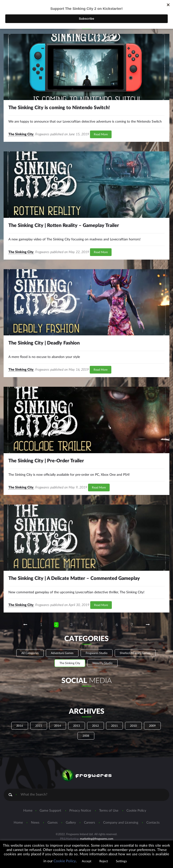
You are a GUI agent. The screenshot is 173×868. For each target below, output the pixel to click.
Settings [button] (121, 861)
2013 (77, 726)
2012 (95, 726)
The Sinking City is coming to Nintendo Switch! (59, 108)
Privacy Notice (80, 811)
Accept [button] (87, 861)
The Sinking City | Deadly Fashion (44, 343)
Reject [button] (104, 861)
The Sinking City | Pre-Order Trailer (46, 461)
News (35, 823)
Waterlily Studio (102, 663)
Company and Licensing (121, 823)
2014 (58, 726)
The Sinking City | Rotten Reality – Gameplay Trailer (64, 226)
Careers (89, 823)
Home (28, 811)
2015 (39, 726)
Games (53, 823)
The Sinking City (21, 134)
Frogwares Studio (97, 653)
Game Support (50, 811)
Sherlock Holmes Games (135, 653)
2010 (133, 726)
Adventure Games (62, 653)
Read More (101, 134)
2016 (20, 726)
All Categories (30, 653)
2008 (86, 736)
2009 (152, 726)
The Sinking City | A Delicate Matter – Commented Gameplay (74, 578)
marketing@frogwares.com (97, 839)
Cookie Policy (136, 811)
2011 (114, 726)
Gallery (71, 823)
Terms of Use (109, 811)
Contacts (153, 823)
